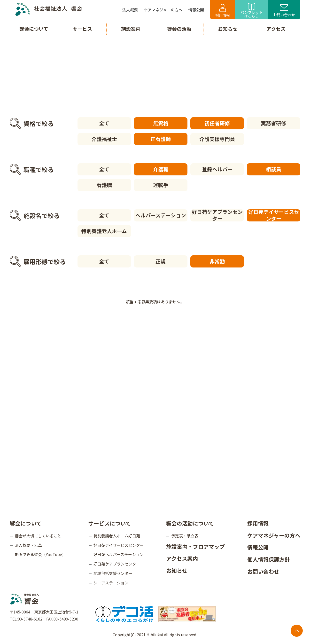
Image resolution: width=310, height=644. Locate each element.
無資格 (161, 123)
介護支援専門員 (217, 139)
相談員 (274, 169)
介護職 (161, 169)
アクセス (276, 29)
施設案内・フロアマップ (195, 546)
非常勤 (217, 261)
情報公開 (258, 547)
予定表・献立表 (185, 536)
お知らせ (177, 570)
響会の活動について (190, 523)
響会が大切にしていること (38, 536)
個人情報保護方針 (269, 559)
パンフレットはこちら (252, 11)
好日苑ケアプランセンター (217, 215)
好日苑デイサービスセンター (274, 215)
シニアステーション (111, 583)
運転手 (161, 185)
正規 (161, 261)
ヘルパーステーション (161, 215)
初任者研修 (217, 123)
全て (104, 123)
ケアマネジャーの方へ (274, 535)
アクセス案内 (182, 558)
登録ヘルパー (217, 169)
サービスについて (110, 523)
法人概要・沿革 (28, 545)
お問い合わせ (284, 11)
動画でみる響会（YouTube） (40, 554)
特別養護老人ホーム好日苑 (117, 536)
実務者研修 (274, 123)
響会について (26, 523)
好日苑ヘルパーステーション (119, 554)
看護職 (104, 185)
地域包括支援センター (113, 573)
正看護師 (161, 139)
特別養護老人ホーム (104, 231)
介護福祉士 (104, 139)
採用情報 (223, 11)
